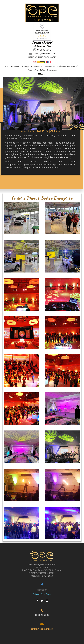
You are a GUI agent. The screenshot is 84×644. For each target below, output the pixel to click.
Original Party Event (42, 594)
